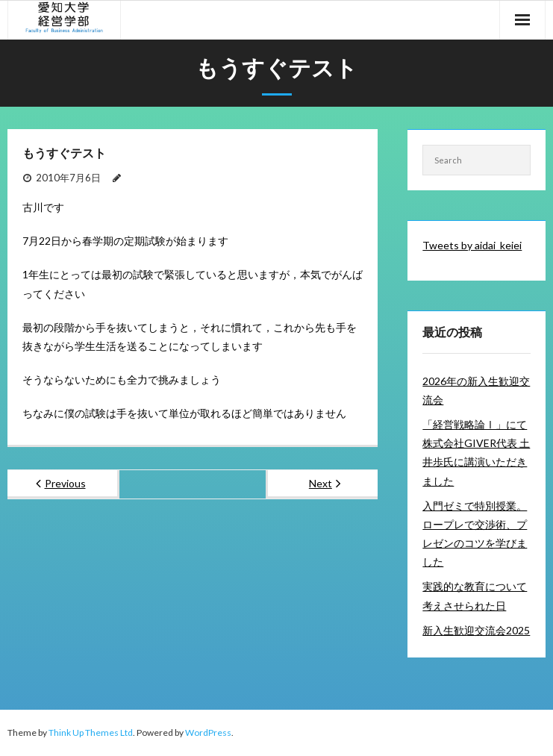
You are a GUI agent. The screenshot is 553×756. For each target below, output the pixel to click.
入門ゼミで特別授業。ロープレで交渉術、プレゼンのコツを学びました (475, 534)
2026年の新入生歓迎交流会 (476, 390)
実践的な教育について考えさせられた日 (475, 596)
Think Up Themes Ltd (91, 732)
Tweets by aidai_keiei (472, 245)
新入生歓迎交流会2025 (476, 630)
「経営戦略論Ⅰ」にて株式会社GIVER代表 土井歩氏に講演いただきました (476, 453)
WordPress (208, 732)
